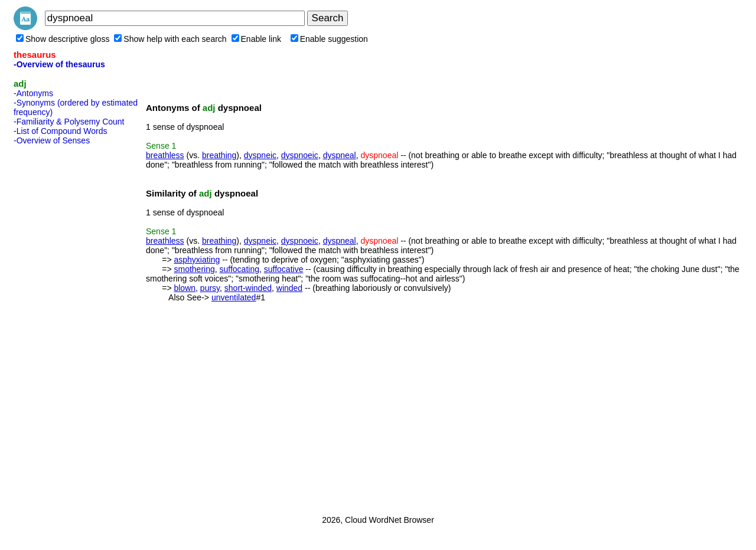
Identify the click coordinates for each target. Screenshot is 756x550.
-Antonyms (33, 93)
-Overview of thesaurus (59, 64)
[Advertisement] (61, 326)
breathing (219, 155)
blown (185, 288)
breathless (165, 155)
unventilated (234, 297)
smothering (194, 269)
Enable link (257, 39)
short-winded (248, 288)
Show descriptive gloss (63, 39)
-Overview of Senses (52, 140)
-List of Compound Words (60, 131)
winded (289, 288)
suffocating (239, 269)
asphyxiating (197, 260)
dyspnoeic (300, 155)
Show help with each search (170, 39)
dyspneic (260, 155)
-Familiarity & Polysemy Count (69, 122)
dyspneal (340, 155)
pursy (210, 288)
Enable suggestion (329, 39)
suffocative (284, 269)
